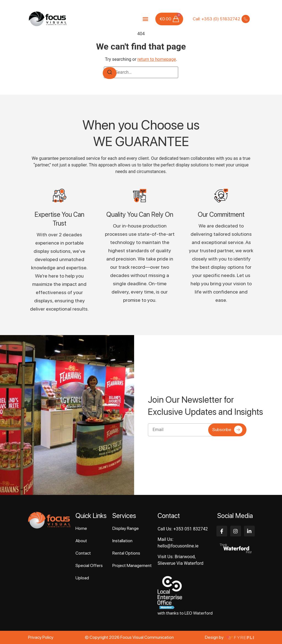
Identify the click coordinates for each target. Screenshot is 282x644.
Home (81, 528)
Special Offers (89, 565)
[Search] (110, 73)
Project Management (132, 565)
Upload (82, 578)
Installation (122, 541)
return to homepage (157, 59)
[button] (145, 19)
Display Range (126, 528)
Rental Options (126, 553)
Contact (83, 553)
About (81, 541)
